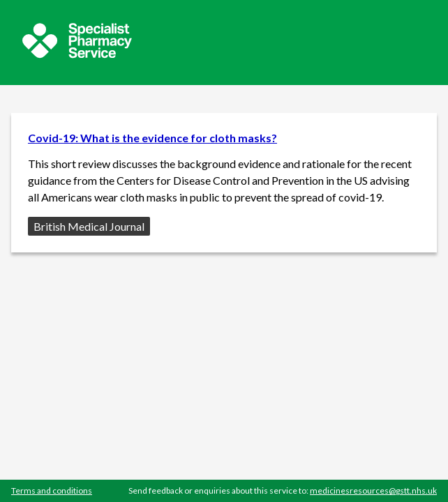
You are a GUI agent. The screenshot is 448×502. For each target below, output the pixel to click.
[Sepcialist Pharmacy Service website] (77, 54)
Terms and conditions (52, 490)
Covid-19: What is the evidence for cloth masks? (152, 138)
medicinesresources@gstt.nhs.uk (373, 490)
